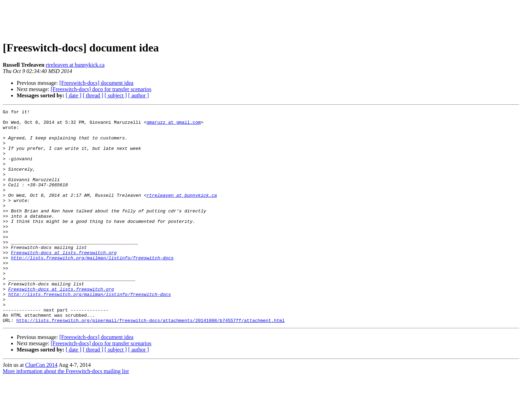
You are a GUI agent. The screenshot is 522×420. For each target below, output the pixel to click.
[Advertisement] (261, 18)
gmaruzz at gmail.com (173, 125)
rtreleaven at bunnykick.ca (75, 65)
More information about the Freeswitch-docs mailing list (66, 414)
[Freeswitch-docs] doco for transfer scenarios (101, 89)
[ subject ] (116, 95)
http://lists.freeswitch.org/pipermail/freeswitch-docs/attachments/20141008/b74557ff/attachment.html (150, 363)
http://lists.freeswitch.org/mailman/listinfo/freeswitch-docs (92, 288)
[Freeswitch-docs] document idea (96, 83)
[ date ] (74, 95)
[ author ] (139, 95)
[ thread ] (93, 95)
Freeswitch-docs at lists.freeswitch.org (64, 282)
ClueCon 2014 (41, 408)
